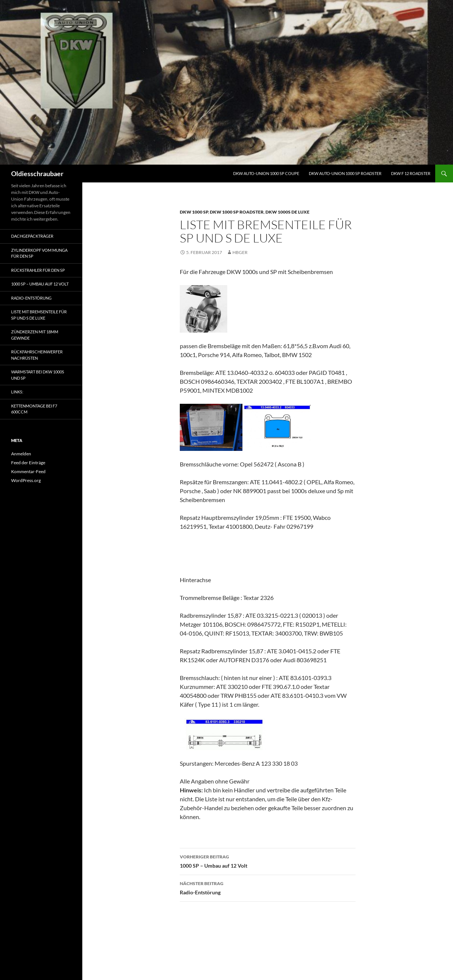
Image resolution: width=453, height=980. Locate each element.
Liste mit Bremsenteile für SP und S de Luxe (39, 315)
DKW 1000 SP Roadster (237, 212)
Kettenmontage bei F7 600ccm (34, 409)
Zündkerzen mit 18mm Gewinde (35, 335)
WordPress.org (26, 480)
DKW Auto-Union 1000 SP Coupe (266, 173)
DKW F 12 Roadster (411, 173)
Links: (17, 392)
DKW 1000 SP (194, 212)
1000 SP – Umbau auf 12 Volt (268, 861)
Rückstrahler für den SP (38, 270)
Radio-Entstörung (268, 887)
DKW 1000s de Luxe (287, 212)
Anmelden (21, 454)
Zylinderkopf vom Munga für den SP (39, 253)
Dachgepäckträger (32, 236)
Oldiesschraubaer (37, 174)
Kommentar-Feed (28, 471)
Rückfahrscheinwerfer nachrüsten (37, 355)
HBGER (240, 252)
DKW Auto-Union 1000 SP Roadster (345, 173)
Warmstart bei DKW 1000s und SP (38, 375)
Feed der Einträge (28, 463)
